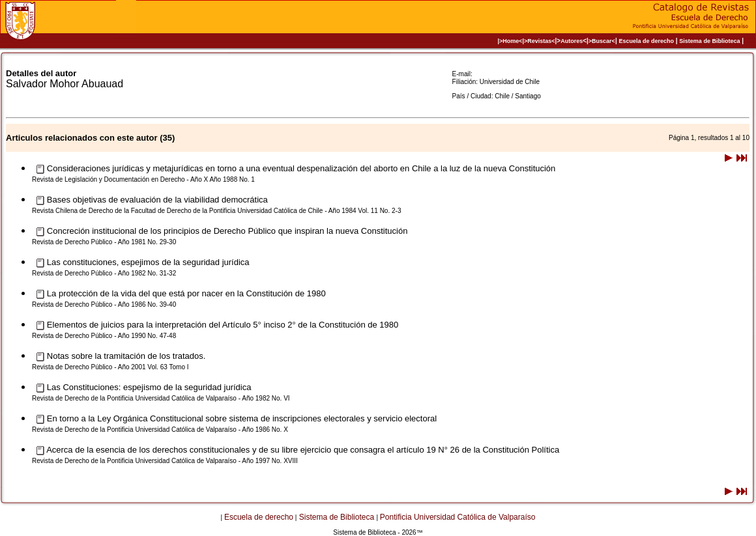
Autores (572, 41)
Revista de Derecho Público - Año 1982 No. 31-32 (104, 273)
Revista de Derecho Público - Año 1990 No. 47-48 (104, 336)
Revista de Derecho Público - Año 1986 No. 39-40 (104, 304)
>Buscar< (602, 41)
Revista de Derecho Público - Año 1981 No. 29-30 (104, 242)
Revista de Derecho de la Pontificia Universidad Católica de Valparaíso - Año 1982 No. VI (161, 398)
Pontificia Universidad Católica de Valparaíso (458, 517)
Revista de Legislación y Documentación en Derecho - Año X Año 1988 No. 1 (143, 179)
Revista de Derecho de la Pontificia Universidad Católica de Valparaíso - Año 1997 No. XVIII (165, 461)
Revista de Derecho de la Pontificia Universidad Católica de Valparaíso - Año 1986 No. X (160, 430)
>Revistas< (540, 41)
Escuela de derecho (646, 41)
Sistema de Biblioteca (709, 41)
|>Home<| (511, 41)
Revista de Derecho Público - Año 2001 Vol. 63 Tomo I (110, 367)
